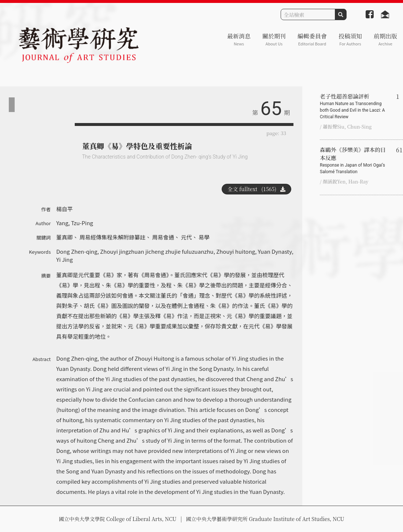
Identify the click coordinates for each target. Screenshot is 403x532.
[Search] (308, 14)
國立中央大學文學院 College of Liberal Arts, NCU (117, 519)
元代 (186, 237)
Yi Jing (65, 259)
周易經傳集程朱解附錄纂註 (112, 237)
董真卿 (65, 237)
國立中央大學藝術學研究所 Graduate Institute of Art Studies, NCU (265, 519)
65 (271, 109)
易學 (204, 237)
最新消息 (239, 39)
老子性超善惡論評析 (355, 106)
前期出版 (385, 39)
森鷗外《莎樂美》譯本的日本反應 (355, 160)
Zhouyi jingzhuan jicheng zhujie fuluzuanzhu (157, 251)
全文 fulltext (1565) (256, 189)
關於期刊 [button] (274, 39)
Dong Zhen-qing (77, 251)
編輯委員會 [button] (312, 39)
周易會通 (163, 237)
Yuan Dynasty (275, 251)
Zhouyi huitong (236, 251)
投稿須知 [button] (350, 39)
